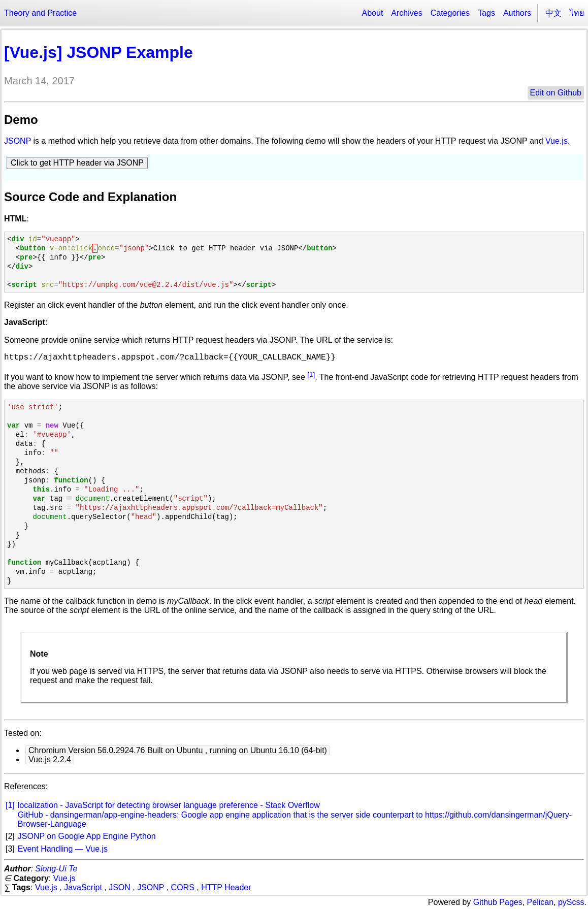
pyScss (571, 902)
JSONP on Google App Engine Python (87, 836)
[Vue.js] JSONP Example (99, 52)
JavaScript (83, 887)
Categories (450, 13)
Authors (517, 13)
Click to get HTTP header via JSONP (77, 163)
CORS (183, 887)
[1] (311, 375)
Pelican (540, 902)
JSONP (18, 141)
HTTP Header (226, 887)
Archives (406, 13)
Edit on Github (556, 93)
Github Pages (498, 902)
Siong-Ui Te (56, 869)
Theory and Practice (40, 13)
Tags (486, 13)
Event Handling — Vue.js (63, 849)
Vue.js (557, 141)
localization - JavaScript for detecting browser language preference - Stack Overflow (169, 805)
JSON (120, 887)
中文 (553, 13)
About (373, 13)
